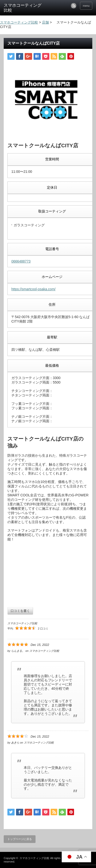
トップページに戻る (20, 839)
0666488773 (21, 261)
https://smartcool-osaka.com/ (33, 289)
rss (74, 6)
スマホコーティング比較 (34, 858)
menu (86, 6)
